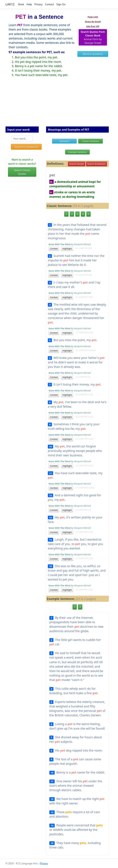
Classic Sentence (90, 141)
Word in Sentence (93, 54)
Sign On (61, 4)
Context (54, 249)
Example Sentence (77, 152)
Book (21, 4)
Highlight (67, 249)
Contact (49, 4)
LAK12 (10, 4)
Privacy (38, 4)
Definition (64, 141)
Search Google (77, 164)
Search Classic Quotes (22, 172)
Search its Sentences (26, 147)
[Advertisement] (59, 104)
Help (29, 4)
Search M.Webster (96, 164)
